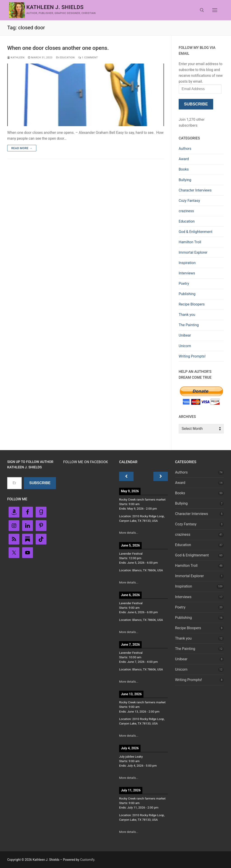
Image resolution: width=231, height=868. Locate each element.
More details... (129, 533)
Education (65, 57)
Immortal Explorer (193, 252)
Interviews (187, 273)
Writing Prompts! (192, 356)
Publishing (187, 294)
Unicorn (185, 346)
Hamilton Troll (190, 242)
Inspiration (187, 263)
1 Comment (88, 57)
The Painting (189, 325)
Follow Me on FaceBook (86, 462)
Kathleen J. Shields (55, 7)
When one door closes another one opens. (58, 48)
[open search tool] (202, 10)
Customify (87, 860)
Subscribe (196, 104)
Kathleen (16, 57)
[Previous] (126, 476)
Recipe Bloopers (192, 304)
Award (184, 159)
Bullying (185, 180)
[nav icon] (215, 10)
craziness (186, 211)
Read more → (22, 148)
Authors (185, 149)
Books (184, 169)
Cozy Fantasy (189, 201)
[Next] (161, 476)
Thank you (187, 315)
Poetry (184, 284)
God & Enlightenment (196, 232)
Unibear (185, 335)
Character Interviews (195, 190)
